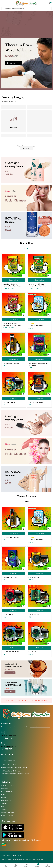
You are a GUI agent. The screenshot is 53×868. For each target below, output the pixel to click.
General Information (8, 736)
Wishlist (4, 809)
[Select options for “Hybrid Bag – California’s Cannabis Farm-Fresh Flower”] (14, 319)
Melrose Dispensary (7, 815)
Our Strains (5, 789)
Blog (3, 806)
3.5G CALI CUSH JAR (9, 402)
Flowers (14, 128)
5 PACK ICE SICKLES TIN (36, 326)
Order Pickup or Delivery (9, 786)
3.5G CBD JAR (33, 652)
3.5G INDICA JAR (34, 615)
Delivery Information (9, 747)
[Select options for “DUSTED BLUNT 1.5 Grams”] (14, 359)
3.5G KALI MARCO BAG (36, 402)
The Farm (4, 803)
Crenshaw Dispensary (8, 812)
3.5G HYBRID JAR (8, 615)
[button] (14, 398)
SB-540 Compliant (7, 792)
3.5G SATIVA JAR (34, 577)
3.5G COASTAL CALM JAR (11, 652)
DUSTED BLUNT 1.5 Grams (11, 363)
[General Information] (3, 733)
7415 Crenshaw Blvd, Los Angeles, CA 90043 (15, 774)
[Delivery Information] (3, 744)
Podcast (4, 798)
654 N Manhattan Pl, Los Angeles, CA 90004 (15, 767)
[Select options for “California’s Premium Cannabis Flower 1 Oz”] (39, 359)
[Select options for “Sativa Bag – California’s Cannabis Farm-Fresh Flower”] (14, 280)
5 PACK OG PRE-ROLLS (10, 577)
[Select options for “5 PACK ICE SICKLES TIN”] (39, 319)
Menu (3, 795)
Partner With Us (6, 800)
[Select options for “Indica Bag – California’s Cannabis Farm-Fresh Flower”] (39, 280)
